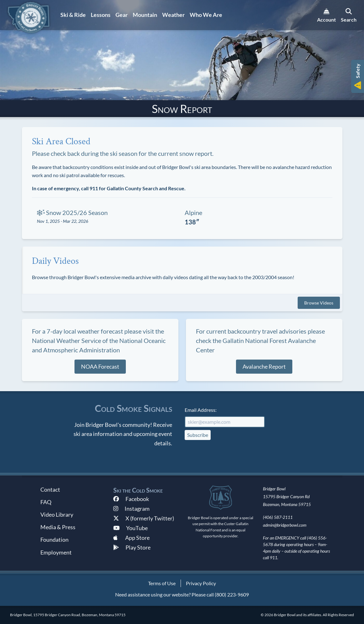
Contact (50, 489)
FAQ (46, 502)
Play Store (132, 547)
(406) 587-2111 (278, 517)
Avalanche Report (264, 366)
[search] (349, 15)
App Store (132, 538)
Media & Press (58, 527)
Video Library (57, 514)
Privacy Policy (201, 583)
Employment (56, 552)
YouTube (131, 528)
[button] (358, 76)
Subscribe (198, 435)
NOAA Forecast (100, 366)
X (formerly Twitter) (144, 518)
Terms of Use (162, 583)
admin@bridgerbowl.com (285, 525)
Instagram (132, 509)
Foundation (54, 540)
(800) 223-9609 (232, 594)
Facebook (131, 499)
